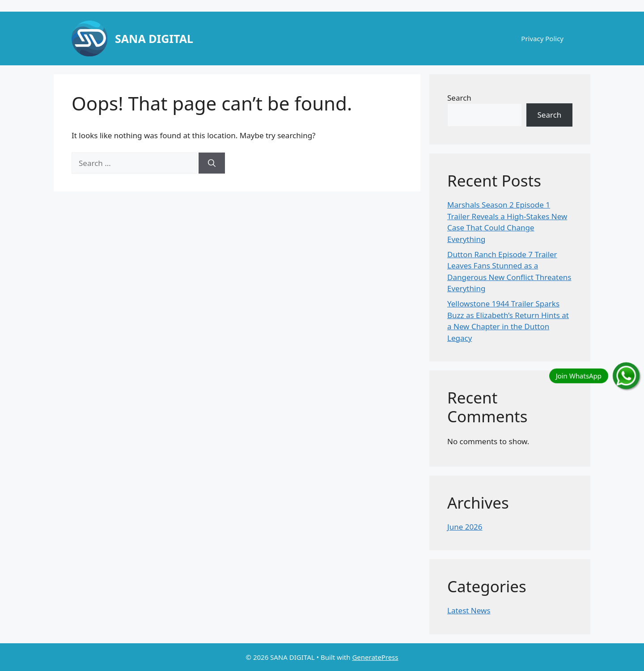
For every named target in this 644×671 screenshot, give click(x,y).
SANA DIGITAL (154, 38)
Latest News (469, 610)
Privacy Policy (542, 38)
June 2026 (465, 527)
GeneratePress (375, 657)
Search (459, 98)
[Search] (212, 163)
